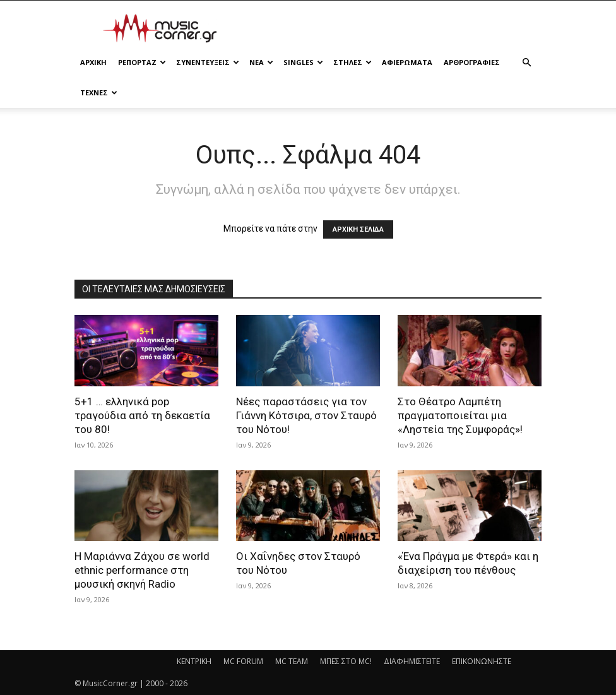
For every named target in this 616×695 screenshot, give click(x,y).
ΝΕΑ (261, 62)
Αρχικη (93, 62)
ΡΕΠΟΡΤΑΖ (142, 62)
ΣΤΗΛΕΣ (352, 62)
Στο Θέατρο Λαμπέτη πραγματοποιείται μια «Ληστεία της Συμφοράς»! (460, 415)
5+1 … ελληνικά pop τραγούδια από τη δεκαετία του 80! (142, 415)
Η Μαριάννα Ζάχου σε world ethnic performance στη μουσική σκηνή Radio (142, 570)
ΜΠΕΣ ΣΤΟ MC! (346, 661)
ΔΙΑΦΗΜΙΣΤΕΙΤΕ (412, 661)
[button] (526, 63)
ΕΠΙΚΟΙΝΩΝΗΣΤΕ (482, 661)
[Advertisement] (393, 28)
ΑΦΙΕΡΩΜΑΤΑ (407, 62)
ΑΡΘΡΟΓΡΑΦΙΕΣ (472, 62)
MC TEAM (292, 661)
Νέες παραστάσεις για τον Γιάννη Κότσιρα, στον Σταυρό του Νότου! (306, 415)
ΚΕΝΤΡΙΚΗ (194, 661)
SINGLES (303, 62)
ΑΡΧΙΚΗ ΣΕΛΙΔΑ (358, 229)
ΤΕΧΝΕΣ (99, 92)
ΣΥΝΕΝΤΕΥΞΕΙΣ (208, 62)
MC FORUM (243, 661)
